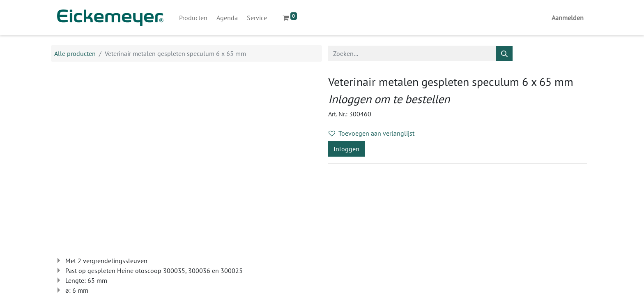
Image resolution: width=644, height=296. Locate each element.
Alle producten (75, 53)
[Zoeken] (504, 53)
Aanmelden (568, 18)
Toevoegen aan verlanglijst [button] (371, 133)
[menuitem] (193, 18)
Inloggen (346, 149)
